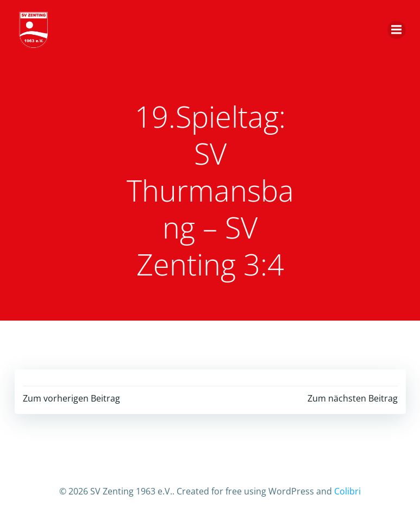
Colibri (347, 491)
